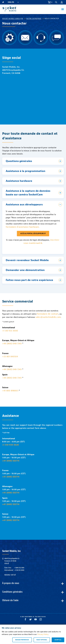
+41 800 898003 (10, 391)
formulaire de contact (48, 314)
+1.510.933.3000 (19, 570)
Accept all (58, 640)
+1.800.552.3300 (19, 568)
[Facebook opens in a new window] (25, 620)
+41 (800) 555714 (11, 461)
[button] (56, 2)
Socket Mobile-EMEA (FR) (13, 19)
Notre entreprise (34, 19)
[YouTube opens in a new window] (36, 620)
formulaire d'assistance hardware (22, 227)
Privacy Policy (43, 634)
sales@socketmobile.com (48, 317)
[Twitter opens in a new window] (30, 620)
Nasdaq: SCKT (10, 575)
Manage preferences (22, 640)
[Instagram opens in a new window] (41, 620)
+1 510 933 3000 (10, 331)
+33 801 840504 (10, 357)
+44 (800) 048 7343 (12, 344)
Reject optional (42, 640)
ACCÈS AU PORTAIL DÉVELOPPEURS (33, 234)
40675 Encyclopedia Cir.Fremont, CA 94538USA (12, 561)
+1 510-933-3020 (10, 445)
